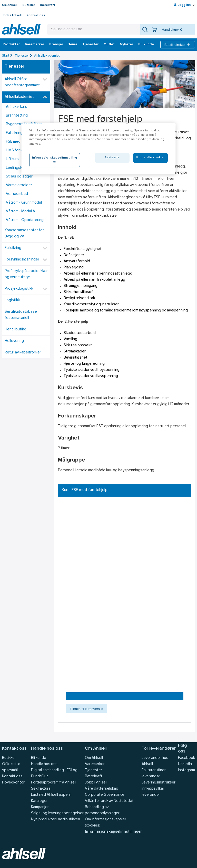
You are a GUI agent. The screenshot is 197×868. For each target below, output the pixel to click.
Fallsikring (13, 248)
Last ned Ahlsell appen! (51, 795)
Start (6, 56)
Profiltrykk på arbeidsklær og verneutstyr (26, 274)
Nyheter (126, 45)
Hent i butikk (15, 330)
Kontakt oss (36, 15)
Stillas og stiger (19, 177)
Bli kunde (146, 45)
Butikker (29, 5)
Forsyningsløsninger (22, 260)
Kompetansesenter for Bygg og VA (24, 233)
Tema (73, 45)
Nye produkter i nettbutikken (56, 819)
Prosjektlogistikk (19, 289)
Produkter (11, 45)
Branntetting (17, 116)
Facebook (186, 758)
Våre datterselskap (102, 789)
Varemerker (35, 45)
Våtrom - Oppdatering (25, 220)
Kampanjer (40, 807)
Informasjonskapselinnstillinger (113, 832)
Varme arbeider (19, 185)
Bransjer (56, 45)
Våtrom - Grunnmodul (24, 203)
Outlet (109, 45)
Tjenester (90, 45)
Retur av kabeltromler (23, 353)
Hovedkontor (13, 783)
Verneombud (17, 194)
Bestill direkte (178, 45)
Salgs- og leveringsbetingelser (57, 813)
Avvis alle (112, 158)
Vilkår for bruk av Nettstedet (109, 801)
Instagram (186, 770)
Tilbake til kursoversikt (87, 709)
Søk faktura (41, 789)
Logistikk (12, 300)
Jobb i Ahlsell (12, 15)
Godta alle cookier (150, 158)
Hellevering (14, 341)
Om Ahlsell (10, 5)
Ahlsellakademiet (47, 56)
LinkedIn (185, 764)
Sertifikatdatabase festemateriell (21, 315)
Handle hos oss (44, 764)
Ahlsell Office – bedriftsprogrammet (22, 82)
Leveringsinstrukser (159, 783)
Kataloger (39, 801)
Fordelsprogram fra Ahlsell (54, 783)
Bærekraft (48, 5)
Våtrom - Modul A (21, 211)
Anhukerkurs (17, 107)
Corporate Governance (105, 795)
